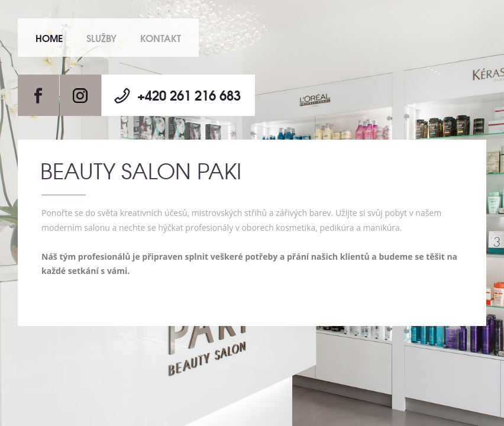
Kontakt (161, 38)
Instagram (80, 95)
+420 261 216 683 (189, 95)
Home (49, 38)
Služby (101, 38)
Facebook (38, 95)
